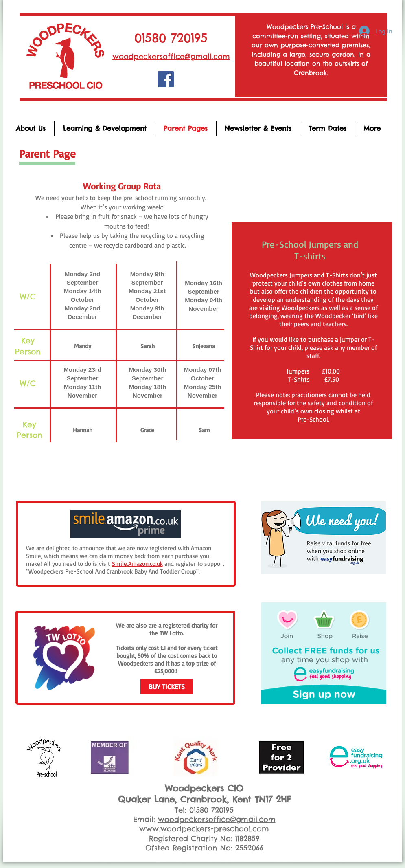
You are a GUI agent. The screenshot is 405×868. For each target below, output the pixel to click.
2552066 (249, 848)
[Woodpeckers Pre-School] (166, 79)
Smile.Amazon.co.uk (137, 564)
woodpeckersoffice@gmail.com (171, 56)
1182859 (247, 838)
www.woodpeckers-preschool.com (204, 829)
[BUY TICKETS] (167, 687)
